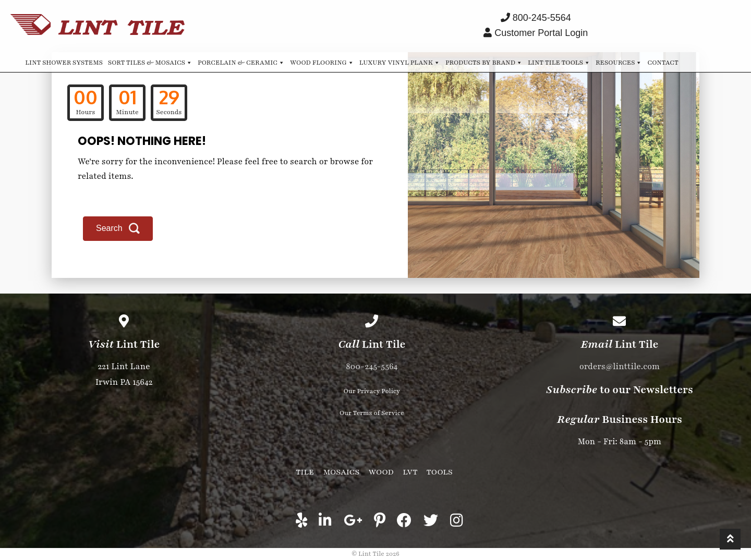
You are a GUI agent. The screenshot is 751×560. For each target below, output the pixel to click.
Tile (305, 472)
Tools (440, 472)
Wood (381, 472)
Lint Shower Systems (64, 63)
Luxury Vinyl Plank (400, 62)
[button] (118, 229)
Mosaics (341, 472)
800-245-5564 (372, 367)
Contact (663, 63)
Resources (619, 62)
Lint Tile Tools (559, 62)
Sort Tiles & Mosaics (150, 62)
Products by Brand (484, 62)
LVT (410, 472)
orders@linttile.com (620, 367)
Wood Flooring (322, 62)
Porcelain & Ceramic (241, 62)
